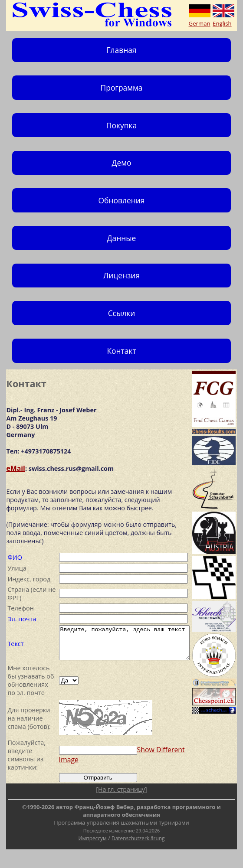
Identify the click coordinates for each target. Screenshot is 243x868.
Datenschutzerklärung (138, 857)
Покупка (121, 125)
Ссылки (122, 313)
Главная (121, 50)
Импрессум (93, 857)
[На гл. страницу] (121, 808)
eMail (16, 468)
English (222, 23)
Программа (122, 88)
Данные (122, 238)
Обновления (122, 200)
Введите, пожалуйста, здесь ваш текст (123, 645)
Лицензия (121, 275)
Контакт (121, 351)
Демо (122, 163)
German (200, 23)
